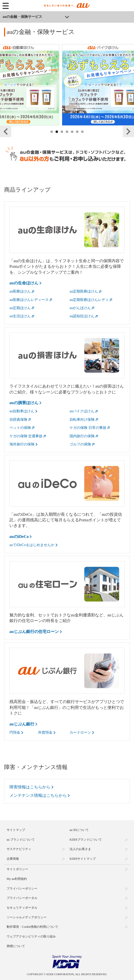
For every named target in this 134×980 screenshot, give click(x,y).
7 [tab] (83, 137)
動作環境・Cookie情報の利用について (33, 927)
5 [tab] (72, 137)
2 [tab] (57, 137)
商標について (16, 946)
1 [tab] (52, 137)
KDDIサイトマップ (83, 859)
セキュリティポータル (22, 908)
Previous (6, 131)
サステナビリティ (19, 849)
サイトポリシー (17, 869)
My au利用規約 (17, 879)
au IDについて (79, 830)
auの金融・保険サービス (22, 17)
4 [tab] (67, 137)
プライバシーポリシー (22, 889)
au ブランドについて (21, 840)
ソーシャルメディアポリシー (27, 917)
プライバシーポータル (22, 898)
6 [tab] (77, 137)
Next (128, 131)
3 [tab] (62, 137)
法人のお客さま (80, 849)
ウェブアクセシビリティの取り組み (31, 936)
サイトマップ (16, 830)
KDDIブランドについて (86, 840)
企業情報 (13, 859)
